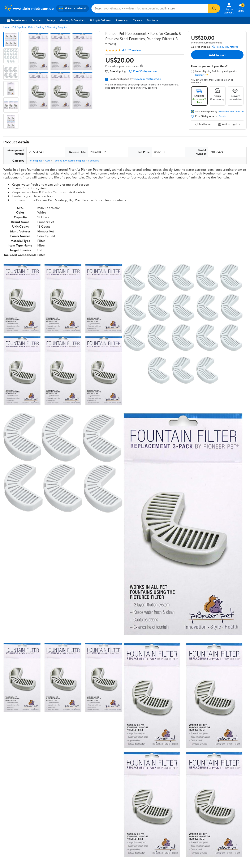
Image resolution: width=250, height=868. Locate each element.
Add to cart (217, 55)
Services (37, 20)
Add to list (203, 124)
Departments (17, 20)
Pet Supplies (19, 27)
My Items (153, 20)
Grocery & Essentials (72, 20)
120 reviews (134, 50)
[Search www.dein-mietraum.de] (150, 8)
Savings (51, 20)
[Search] (214, 8)
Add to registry (229, 124)
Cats (31, 27)
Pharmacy (122, 20)
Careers (137, 20)
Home (7, 27)
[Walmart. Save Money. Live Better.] (29, 8)
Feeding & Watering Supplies (51, 27)
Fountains (94, 161)
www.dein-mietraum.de (147, 79)
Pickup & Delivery (100, 20)
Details (222, 116)
